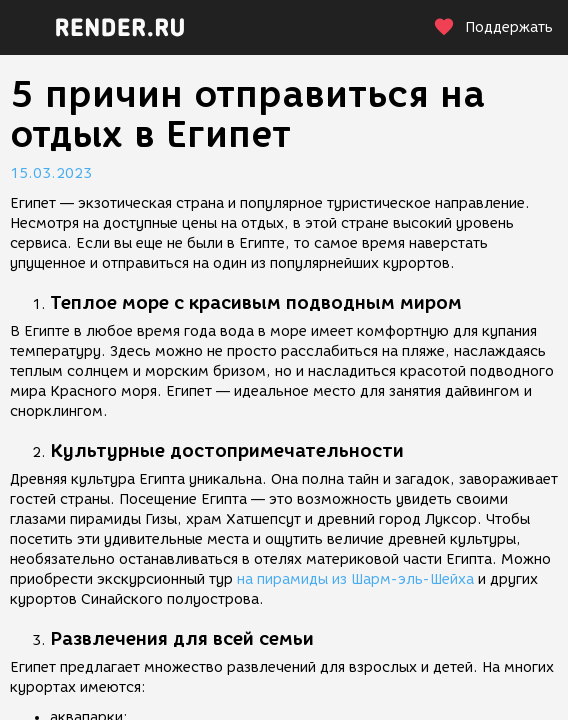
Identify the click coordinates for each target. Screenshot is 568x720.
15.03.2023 (51, 173)
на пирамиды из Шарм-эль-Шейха (355, 579)
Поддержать (493, 27)
